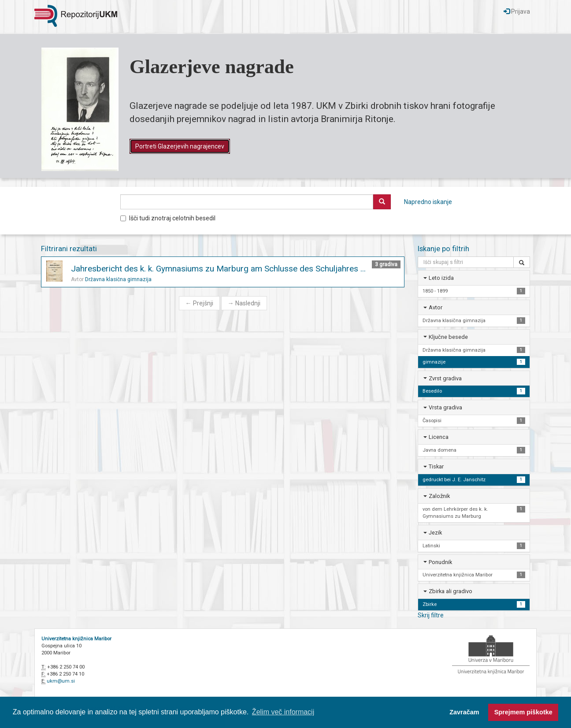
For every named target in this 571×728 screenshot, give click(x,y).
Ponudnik (440, 562)
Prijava (517, 11)
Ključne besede (448, 337)
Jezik (435, 533)
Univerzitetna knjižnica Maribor (76, 639)
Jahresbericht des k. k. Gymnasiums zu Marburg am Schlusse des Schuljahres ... (218, 269)
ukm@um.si (61, 681)
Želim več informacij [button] (283, 712)
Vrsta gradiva (445, 407)
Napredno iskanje (428, 202)
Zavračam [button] (464, 712)
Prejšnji (199, 303)
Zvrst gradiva (445, 378)
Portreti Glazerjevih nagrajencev (180, 146)
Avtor (436, 307)
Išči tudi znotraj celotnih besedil (168, 218)
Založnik (439, 496)
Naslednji (244, 303)
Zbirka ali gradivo (450, 591)
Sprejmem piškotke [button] (523, 712)
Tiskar (436, 466)
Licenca (439, 437)
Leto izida (441, 278)
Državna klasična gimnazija (118, 279)
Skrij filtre (431, 615)
